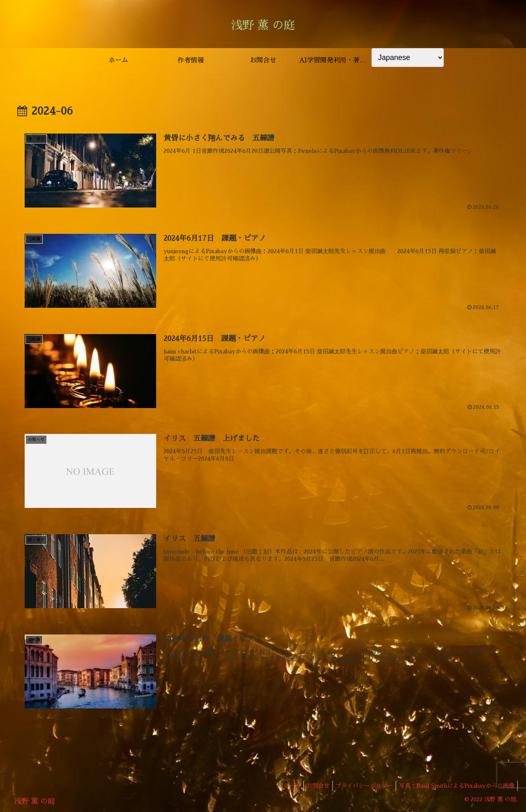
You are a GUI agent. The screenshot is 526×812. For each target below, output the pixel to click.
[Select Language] (408, 58)
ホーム (283, 786)
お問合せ (311, 786)
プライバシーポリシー (360, 786)
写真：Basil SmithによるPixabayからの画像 (456, 786)
